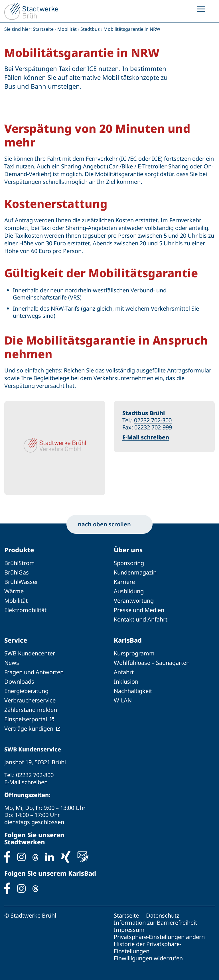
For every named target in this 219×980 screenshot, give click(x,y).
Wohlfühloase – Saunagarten (152, 663)
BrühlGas (17, 572)
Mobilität (67, 29)
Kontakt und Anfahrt (141, 619)
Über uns (128, 550)
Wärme (14, 591)
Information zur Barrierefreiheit (155, 923)
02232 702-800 (35, 775)
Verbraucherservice (30, 700)
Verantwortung (134, 601)
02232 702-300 (153, 420)
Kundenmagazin (135, 572)
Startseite (43, 29)
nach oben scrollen (109, 524)
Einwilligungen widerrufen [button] (148, 958)
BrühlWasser (21, 582)
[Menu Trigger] (201, 9)
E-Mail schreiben (146, 437)
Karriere (124, 582)
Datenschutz (163, 915)
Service (16, 640)
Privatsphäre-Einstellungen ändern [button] (159, 937)
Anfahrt (124, 672)
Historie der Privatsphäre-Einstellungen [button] (148, 948)
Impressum (129, 930)
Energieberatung (26, 691)
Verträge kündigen (29, 729)
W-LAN (123, 700)
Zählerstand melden (31, 710)
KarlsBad (128, 640)
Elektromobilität (25, 610)
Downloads (19, 681)
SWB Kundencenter (30, 653)
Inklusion (126, 681)
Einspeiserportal (26, 719)
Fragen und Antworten (34, 672)
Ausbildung (129, 591)
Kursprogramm (134, 653)
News (12, 663)
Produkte (19, 550)
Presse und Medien (139, 610)
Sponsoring (129, 563)
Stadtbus (90, 29)
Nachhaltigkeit (133, 691)
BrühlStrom (20, 563)
